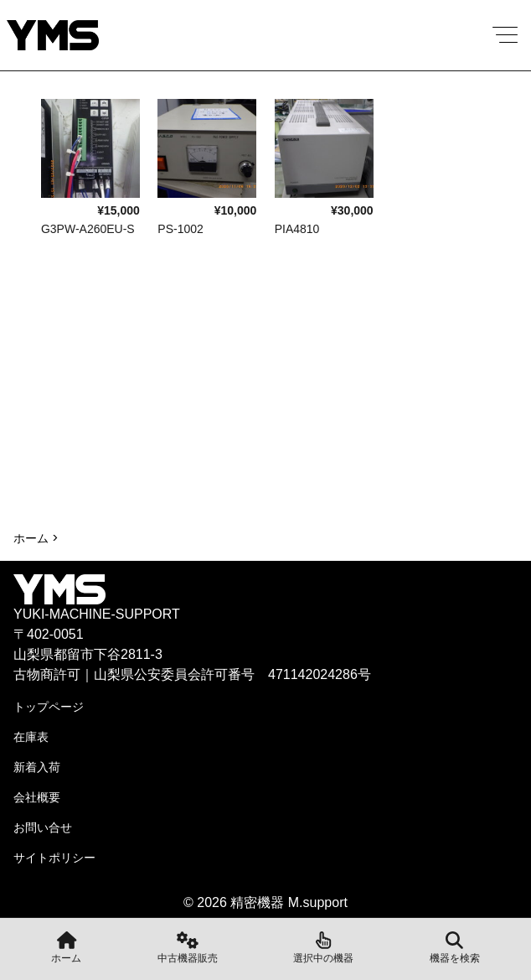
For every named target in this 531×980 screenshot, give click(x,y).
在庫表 (31, 737)
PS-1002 (180, 229)
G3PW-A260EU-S (88, 229)
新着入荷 (37, 767)
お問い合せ (43, 827)
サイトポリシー (54, 858)
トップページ (49, 707)
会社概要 (37, 797)
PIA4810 (297, 229)
